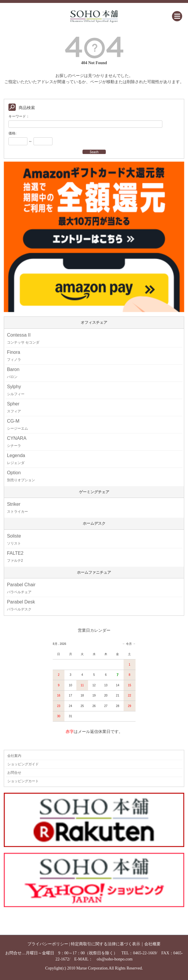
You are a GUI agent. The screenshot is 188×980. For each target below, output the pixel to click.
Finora (14, 356)
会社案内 (14, 756)
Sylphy (16, 390)
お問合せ (14, 773)
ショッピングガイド (23, 764)
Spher (14, 407)
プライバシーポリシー (48, 944)
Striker (17, 508)
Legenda (16, 459)
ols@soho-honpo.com (115, 959)
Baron (13, 373)
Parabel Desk (21, 605)
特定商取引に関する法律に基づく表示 (106, 944)
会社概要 (152, 944)
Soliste (14, 539)
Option (21, 476)
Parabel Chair (21, 588)
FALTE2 (15, 557)
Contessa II (23, 338)
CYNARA (17, 442)
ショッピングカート (23, 781)
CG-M (17, 425)
